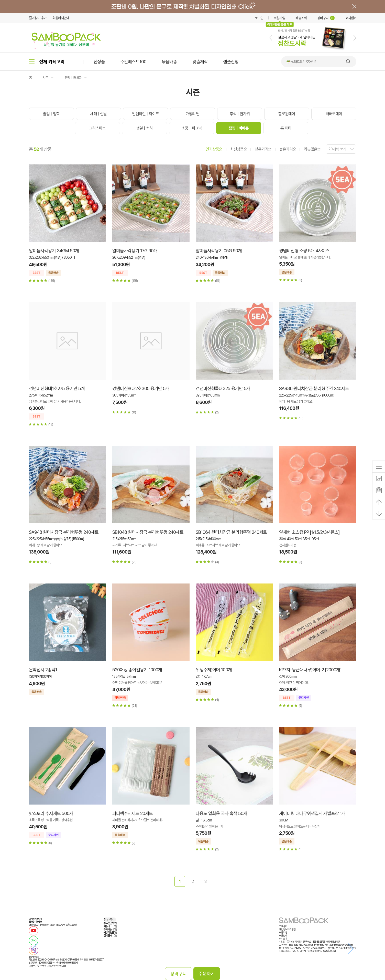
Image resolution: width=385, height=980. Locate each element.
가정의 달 (192, 114)
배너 (192, 6)
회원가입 (279, 18)
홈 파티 (286, 128)
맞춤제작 (200, 62)
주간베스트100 (133, 62)
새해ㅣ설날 (98, 114)
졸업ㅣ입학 (51, 114)
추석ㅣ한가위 (240, 114)
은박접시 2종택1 (43, 670)
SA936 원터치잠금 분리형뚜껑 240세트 (314, 388)
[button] (271, 38)
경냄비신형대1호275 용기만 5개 (57, 388)
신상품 (99, 62)
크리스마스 (97, 128)
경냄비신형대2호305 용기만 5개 (141, 388)
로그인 (259, 18)
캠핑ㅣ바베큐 (73, 78)
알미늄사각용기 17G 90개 (135, 251)
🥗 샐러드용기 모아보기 (302, 62)
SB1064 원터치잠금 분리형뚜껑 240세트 (231, 532)
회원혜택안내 (61, 18)
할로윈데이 (287, 114)
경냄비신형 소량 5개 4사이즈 (304, 251)
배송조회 (301, 18)
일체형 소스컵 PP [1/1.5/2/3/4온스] (309, 532)
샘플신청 (231, 62)
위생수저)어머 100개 (214, 670)
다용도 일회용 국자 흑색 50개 (221, 813)
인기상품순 (214, 149)
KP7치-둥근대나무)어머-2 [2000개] (310, 670)
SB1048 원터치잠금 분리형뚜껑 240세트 (148, 532)
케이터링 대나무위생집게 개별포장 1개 (312, 813)
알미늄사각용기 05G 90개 (219, 251)
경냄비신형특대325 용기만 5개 (223, 388)
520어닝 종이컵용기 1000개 (137, 670)
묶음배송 (169, 62)
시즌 (45, 78)
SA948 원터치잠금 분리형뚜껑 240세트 (64, 532)
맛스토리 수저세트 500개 (51, 813)
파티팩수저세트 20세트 (133, 813)
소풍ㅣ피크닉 (192, 128)
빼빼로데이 (334, 114)
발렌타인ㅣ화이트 (146, 114)
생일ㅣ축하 (144, 128)
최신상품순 (239, 149)
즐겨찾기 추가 (38, 18)
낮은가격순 (263, 149)
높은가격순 (288, 149)
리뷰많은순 (312, 149)
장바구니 (326, 18)
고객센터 (351, 18)
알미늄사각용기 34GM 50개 (54, 251)
